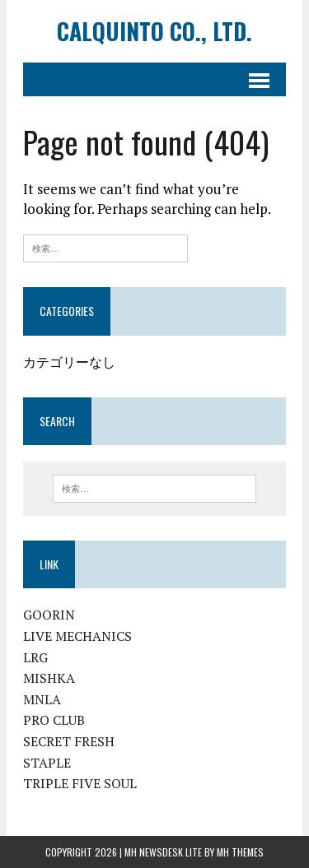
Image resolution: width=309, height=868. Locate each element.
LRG (35, 657)
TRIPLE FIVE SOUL (80, 783)
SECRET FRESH (69, 741)
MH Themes (240, 852)
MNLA (42, 699)
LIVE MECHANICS (77, 636)
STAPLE (47, 763)
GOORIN (49, 615)
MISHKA (49, 678)
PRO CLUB (54, 720)
